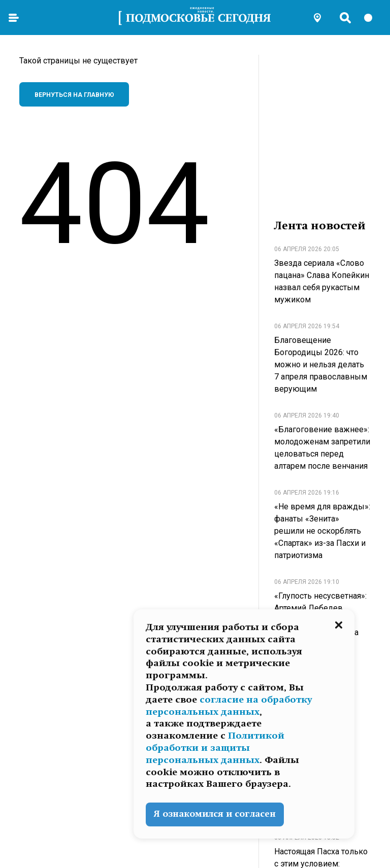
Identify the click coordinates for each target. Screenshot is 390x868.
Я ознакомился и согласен (215, 814)
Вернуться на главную (74, 95)
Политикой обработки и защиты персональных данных (215, 748)
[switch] (373, 18)
